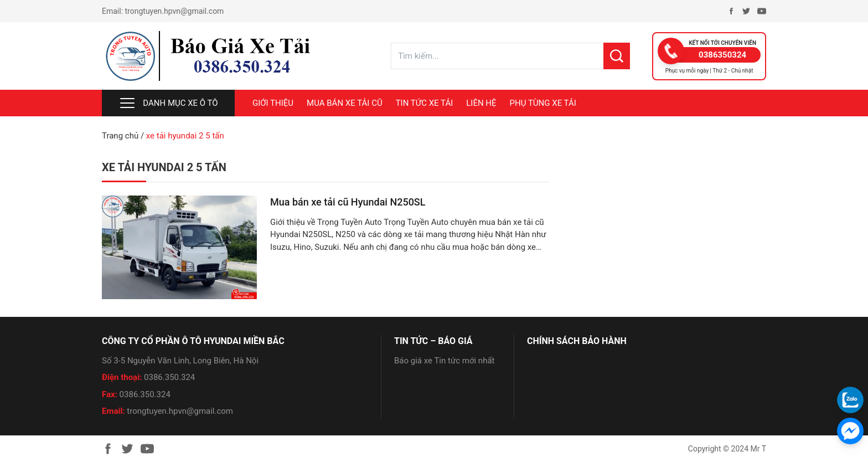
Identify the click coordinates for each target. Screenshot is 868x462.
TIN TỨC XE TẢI (425, 103)
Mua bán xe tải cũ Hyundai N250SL (348, 202)
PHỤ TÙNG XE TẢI (543, 103)
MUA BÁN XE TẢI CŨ (345, 103)
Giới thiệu (273, 103)
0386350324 (722, 55)
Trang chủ (120, 136)
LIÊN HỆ (481, 103)
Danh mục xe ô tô (168, 103)
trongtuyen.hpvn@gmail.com (175, 11)
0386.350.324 (169, 377)
